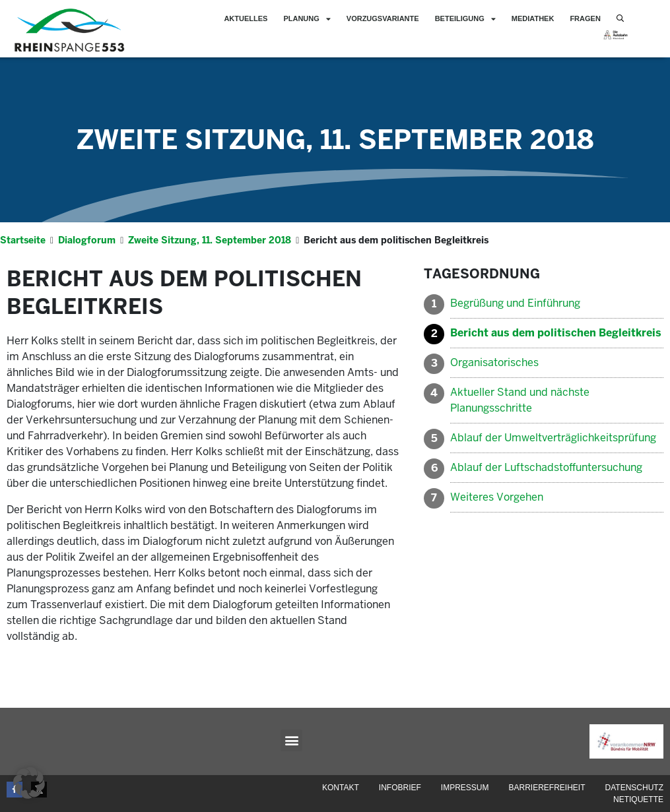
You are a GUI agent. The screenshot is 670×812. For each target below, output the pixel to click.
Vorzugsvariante (383, 18)
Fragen (585, 18)
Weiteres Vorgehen (497, 497)
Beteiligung (465, 18)
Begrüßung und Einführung (515, 303)
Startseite (23, 240)
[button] (291, 740)
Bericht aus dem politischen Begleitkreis (556, 333)
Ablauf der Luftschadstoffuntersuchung (546, 467)
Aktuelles (246, 18)
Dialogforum (87, 240)
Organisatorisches (494, 362)
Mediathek (533, 18)
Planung (307, 18)
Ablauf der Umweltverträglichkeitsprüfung (553, 438)
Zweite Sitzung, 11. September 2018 (335, 140)
